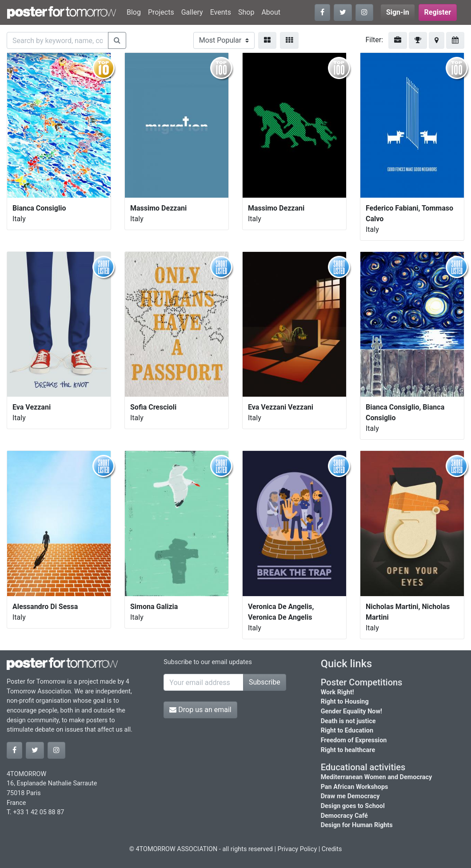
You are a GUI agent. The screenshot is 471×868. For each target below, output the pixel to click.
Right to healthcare (348, 750)
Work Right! (337, 692)
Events (221, 12)
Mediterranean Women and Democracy (377, 777)
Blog (134, 12)
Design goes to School (353, 806)
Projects (161, 12)
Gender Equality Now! (351, 711)
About (271, 12)
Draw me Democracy (350, 796)
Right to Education (347, 731)
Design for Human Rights (357, 825)
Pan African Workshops (355, 787)
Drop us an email (200, 710)
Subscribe (265, 682)
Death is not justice (348, 721)
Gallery (192, 12)
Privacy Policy (297, 849)
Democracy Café (344, 816)
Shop (246, 12)
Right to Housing (345, 702)
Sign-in (398, 12)
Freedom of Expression (354, 740)
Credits (332, 849)
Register (438, 12)
